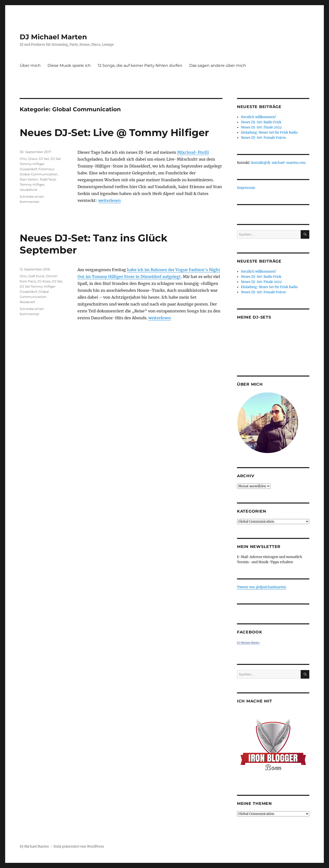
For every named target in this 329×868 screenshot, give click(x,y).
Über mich (30, 65)
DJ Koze (44, 281)
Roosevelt (27, 302)
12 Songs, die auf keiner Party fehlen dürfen (140, 65)
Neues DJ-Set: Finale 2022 (261, 127)
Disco (33, 159)
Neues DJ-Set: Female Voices (263, 138)
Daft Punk (36, 276)
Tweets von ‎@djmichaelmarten (262, 587)
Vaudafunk (29, 190)
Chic (23, 159)
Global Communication (39, 174)
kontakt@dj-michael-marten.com (278, 163)
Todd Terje (48, 179)
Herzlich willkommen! (259, 117)
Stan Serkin (29, 179)
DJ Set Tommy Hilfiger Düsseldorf (40, 164)
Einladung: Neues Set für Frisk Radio (269, 133)
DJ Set (44, 159)
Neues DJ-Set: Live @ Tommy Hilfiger (114, 133)
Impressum (246, 188)
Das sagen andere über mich (218, 65)
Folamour (46, 169)
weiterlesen (110, 200)
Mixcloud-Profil (193, 152)
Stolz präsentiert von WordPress (79, 847)
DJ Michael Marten (53, 37)
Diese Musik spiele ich (69, 65)
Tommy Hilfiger (32, 184)
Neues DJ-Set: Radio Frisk (261, 122)
